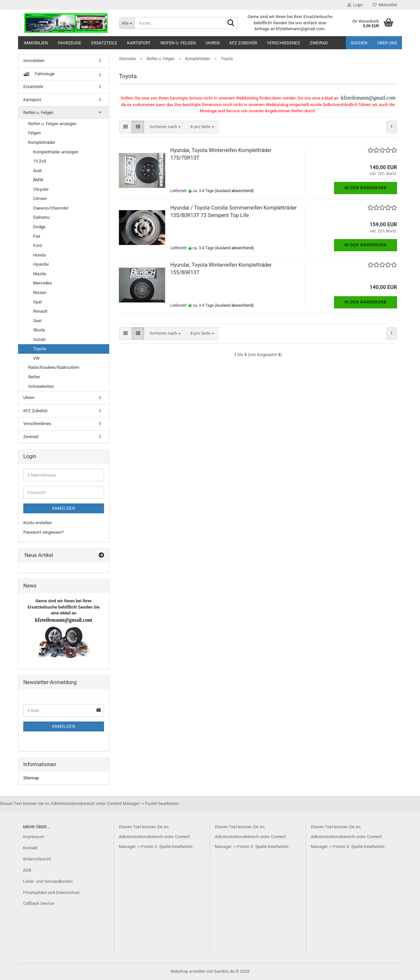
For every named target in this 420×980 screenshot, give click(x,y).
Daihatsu (42, 217)
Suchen (359, 43)
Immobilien (36, 43)
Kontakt (30, 848)
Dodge (39, 227)
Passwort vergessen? (43, 532)
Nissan (40, 292)
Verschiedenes (283, 43)
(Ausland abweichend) (234, 191)
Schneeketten (41, 386)
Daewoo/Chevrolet (51, 208)
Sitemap (31, 778)
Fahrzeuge (70, 43)
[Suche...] (127, 23)
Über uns (387, 43)
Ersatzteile (104, 43)
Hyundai (41, 264)
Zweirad (319, 43)
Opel (37, 302)
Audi (37, 171)
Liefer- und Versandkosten (48, 881)
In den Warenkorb (366, 188)
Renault (40, 311)
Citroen (40, 199)
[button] (126, 127)
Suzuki (39, 339)
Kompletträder (42, 142)
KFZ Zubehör (243, 43)
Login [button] (355, 5)
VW (36, 358)
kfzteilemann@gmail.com (367, 98)
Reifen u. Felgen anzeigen (52, 124)
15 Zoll (40, 161)
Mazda (40, 274)
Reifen (34, 377)
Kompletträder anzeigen (56, 152)
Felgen (34, 133)
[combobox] (165, 127)
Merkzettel (385, 5)
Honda (39, 255)
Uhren (213, 43)
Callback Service (39, 903)
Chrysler (41, 189)
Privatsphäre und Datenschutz (51, 892)
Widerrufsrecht (37, 859)
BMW (38, 180)
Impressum (34, 837)
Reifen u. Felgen (178, 43)
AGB (27, 870)
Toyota (40, 349)
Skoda (39, 330)
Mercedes (42, 283)
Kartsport (139, 43)
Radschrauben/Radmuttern (54, 367)
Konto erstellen (38, 523)
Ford (37, 245)
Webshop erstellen (188, 971)
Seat (37, 321)
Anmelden (63, 508)
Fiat (37, 236)
